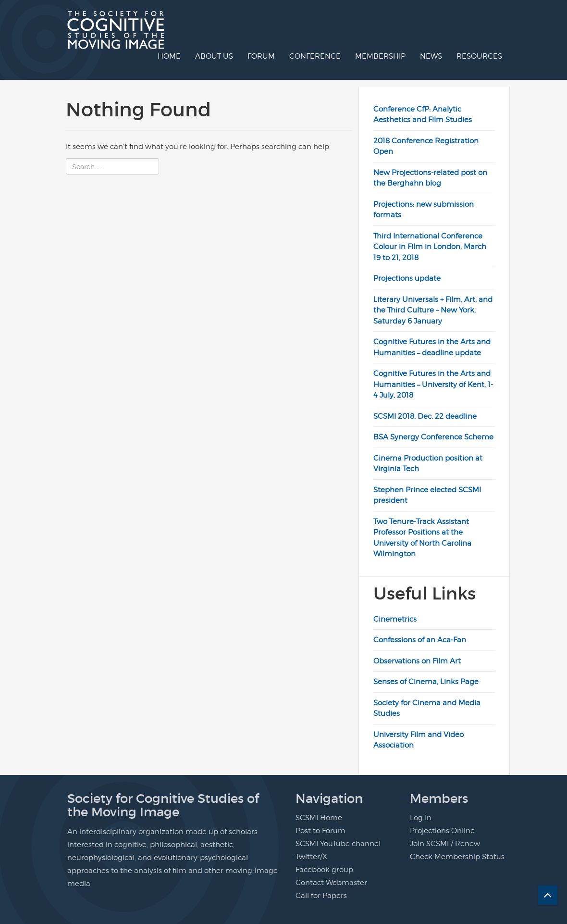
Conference (315, 56)
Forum (261, 56)
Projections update (407, 278)
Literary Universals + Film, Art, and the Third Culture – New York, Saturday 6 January (433, 310)
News (431, 56)
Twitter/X (311, 857)
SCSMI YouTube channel (338, 844)
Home (169, 56)
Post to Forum (320, 831)
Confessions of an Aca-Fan (420, 640)
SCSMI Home (319, 818)
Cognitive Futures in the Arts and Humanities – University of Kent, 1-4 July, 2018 (433, 384)
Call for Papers (321, 896)
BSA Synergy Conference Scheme (433, 437)
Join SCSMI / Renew (445, 844)
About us (214, 56)
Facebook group (324, 870)
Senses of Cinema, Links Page (426, 682)
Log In (421, 818)
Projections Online (442, 831)
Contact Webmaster (331, 883)
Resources (479, 56)
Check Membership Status (457, 857)
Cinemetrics (395, 619)
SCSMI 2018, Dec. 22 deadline (425, 416)
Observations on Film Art (417, 661)
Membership (380, 56)
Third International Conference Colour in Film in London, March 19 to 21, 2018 (430, 247)
